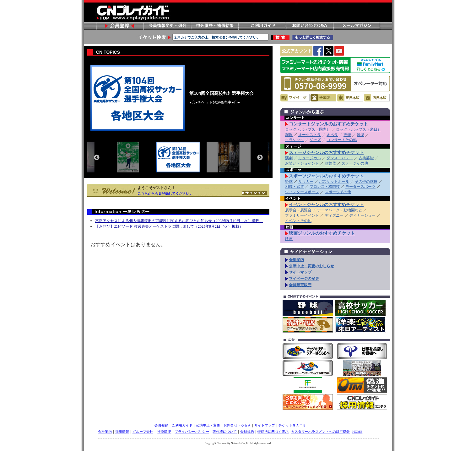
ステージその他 (355, 163)
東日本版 (350, 98)
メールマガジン (357, 26)
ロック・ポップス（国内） (308, 129)
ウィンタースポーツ (302, 192)
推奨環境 (164, 432)
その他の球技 (366, 182)
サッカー (306, 182)
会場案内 (296, 260)
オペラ (332, 135)
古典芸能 (366, 158)
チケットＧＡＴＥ (292, 425)
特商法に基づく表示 (273, 432)
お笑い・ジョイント (302, 163)
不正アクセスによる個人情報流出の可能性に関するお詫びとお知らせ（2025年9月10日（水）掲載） (179, 221)
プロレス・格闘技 (325, 187)
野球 (289, 182)
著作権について (225, 432)
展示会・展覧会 (298, 210)
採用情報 (122, 432)
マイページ (295, 98)
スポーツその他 (338, 192)
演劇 (289, 158)
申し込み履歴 (214, 26)
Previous (97, 158)
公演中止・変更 (208, 425)
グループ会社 (143, 432)
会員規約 (247, 432)
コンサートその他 (342, 140)
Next (260, 158)
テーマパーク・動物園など (340, 210)
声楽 (347, 135)
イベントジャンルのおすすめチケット (326, 204)
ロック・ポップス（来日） (359, 129)
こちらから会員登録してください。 (165, 193)
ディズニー (334, 215)
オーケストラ (310, 135)
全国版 (323, 98)
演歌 (289, 135)
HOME (357, 432)
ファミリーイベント (302, 215)
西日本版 (377, 98)
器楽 (360, 135)
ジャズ (315, 140)
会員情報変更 (167, 26)
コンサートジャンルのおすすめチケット (328, 124)
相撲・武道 (295, 187)
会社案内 (105, 432)
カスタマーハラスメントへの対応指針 (320, 432)
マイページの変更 (304, 279)
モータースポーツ (360, 187)
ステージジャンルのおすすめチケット (326, 152)
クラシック (295, 140)
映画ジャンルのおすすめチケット (322, 233)
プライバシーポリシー (192, 432)
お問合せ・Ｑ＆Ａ (237, 425)
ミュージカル (310, 158)
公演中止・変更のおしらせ (311, 266)
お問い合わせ (309, 26)
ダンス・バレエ (340, 158)
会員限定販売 (300, 285)
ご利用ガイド (262, 26)
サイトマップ (300, 272)
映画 (289, 239)
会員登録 (120, 26)
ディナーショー (362, 215)
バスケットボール (334, 182)
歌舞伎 (330, 163)
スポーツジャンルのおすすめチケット (326, 176)
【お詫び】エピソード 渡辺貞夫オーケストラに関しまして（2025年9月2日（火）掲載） (169, 226)
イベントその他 (298, 221)
